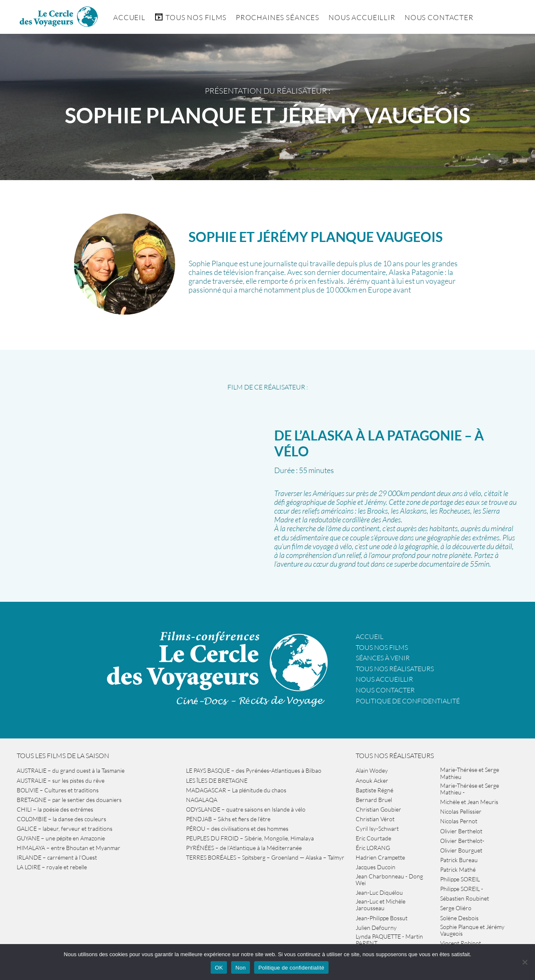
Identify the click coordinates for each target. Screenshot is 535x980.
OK (219, 968)
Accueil (129, 17)
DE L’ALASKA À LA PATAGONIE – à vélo (379, 443)
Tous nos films (382, 647)
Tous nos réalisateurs (395, 669)
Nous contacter (385, 690)
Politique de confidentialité (408, 701)
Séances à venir (383, 658)
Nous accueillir (362, 17)
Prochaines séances (278, 17)
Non (241, 968)
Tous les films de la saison (63, 756)
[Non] (525, 962)
